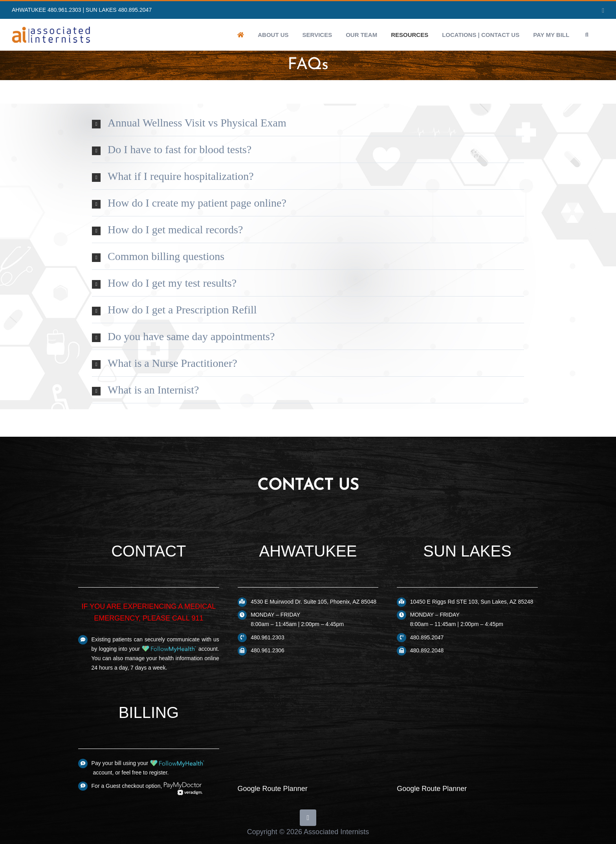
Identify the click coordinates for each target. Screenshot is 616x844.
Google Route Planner (273, 789)
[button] (587, 35)
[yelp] (308, 818)
